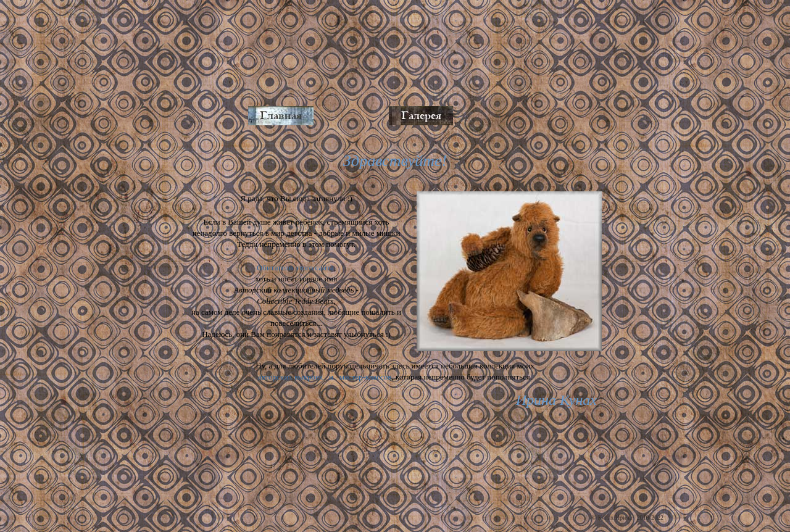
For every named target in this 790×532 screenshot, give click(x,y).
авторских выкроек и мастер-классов (325, 377)
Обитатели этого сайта (295, 268)
